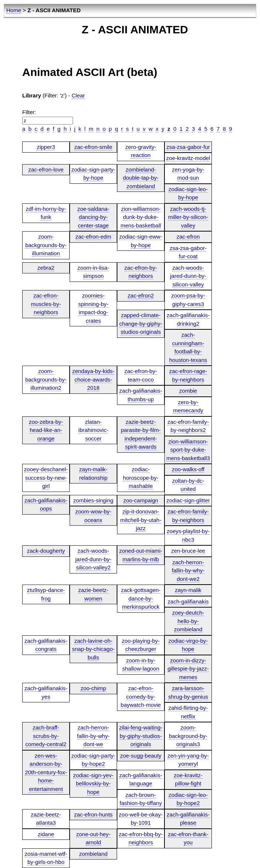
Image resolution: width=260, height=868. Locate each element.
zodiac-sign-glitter (188, 500)
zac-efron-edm (94, 237)
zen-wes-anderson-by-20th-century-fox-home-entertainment (46, 772)
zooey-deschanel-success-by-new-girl (46, 478)
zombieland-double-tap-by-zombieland (141, 178)
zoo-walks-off (188, 469)
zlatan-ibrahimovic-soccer (94, 430)
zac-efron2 (141, 295)
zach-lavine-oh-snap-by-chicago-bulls (93, 649)
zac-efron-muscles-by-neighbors (46, 304)
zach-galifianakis (188, 601)
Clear (78, 95)
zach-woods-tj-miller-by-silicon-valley (188, 217)
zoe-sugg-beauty (141, 756)
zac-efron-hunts (93, 814)
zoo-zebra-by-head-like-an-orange (46, 430)
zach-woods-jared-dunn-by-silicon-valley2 (93, 559)
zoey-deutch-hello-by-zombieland (188, 621)
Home (14, 10)
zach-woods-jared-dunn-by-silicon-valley (188, 276)
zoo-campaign (141, 500)
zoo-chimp (93, 688)
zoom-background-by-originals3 (188, 736)
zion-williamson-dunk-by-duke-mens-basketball (141, 217)
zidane (46, 834)
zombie (188, 391)
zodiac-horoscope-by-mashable (141, 478)
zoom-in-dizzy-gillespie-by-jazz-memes (188, 669)
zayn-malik (188, 590)
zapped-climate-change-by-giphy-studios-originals (141, 323)
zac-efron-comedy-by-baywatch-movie (141, 696)
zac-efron (188, 237)
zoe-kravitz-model (188, 158)
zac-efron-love (46, 169)
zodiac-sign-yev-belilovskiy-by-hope (93, 784)
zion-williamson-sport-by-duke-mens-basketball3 (188, 450)
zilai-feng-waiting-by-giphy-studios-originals (141, 736)
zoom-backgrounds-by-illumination (46, 245)
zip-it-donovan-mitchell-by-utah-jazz (141, 520)
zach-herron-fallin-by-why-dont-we (93, 736)
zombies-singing (93, 500)
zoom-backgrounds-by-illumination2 (46, 379)
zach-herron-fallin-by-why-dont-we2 (188, 571)
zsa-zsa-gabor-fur (188, 147)
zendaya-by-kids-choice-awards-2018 (93, 379)
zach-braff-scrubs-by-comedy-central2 (46, 736)
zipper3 (46, 147)
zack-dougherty (46, 551)
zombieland (94, 854)
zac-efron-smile (94, 147)
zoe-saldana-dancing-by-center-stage (94, 217)
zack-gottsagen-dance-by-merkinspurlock (141, 598)
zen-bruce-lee (188, 551)
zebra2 (46, 268)
